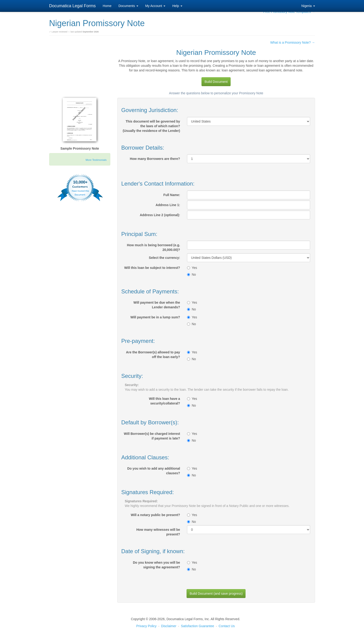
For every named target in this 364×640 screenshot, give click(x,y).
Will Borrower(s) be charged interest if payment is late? (152, 436)
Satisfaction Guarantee (198, 626)
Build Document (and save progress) (216, 594)
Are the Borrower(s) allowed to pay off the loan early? (153, 355)
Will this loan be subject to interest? (152, 268)
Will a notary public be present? (155, 515)
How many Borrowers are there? (155, 159)
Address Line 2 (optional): (160, 215)
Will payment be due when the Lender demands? (157, 305)
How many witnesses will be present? (158, 532)
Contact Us (227, 626)
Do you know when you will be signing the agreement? (156, 565)
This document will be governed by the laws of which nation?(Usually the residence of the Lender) (151, 126)
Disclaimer (169, 626)
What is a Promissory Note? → (293, 42)
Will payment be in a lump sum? (155, 317)
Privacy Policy (146, 626)
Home (107, 6)
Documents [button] (128, 6)
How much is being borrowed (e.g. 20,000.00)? (153, 247)
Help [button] (177, 6)
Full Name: (172, 195)
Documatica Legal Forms (73, 6)
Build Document (216, 82)
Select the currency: (164, 258)
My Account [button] (155, 6)
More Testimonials (96, 160)
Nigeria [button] (308, 6)
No (191, 274)
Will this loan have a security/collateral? (164, 401)
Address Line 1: (168, 205)
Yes (192, 268)
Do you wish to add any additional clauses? (154, 471)
